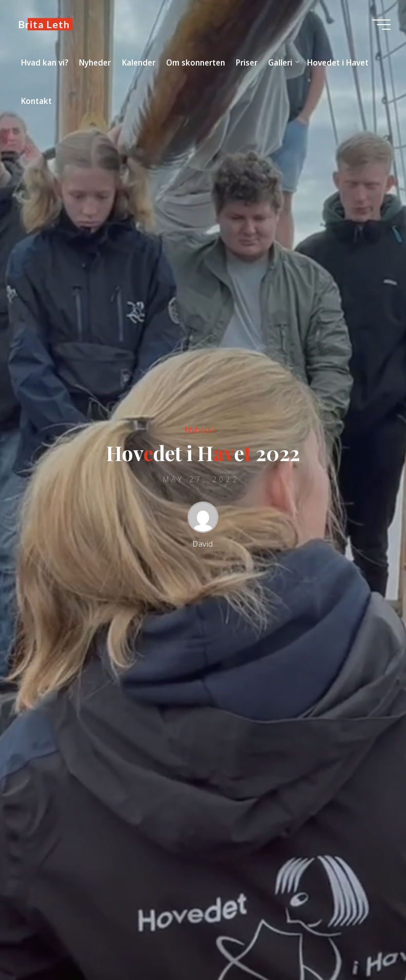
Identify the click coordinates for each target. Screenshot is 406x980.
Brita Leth (44, 24)
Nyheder (201, 430)
